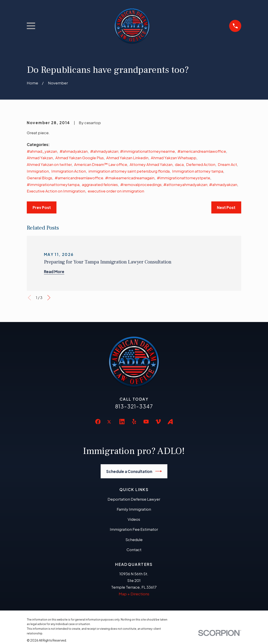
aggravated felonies (100, 184)
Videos (134, 519)
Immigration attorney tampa (198, 171)
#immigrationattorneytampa (53, 184)
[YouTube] (146, 422)
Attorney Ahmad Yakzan (151, 164)
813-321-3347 (134, 406)
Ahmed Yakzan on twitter (49, 164)
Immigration (38, 171)
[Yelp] (134, 422)
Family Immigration (134, 509)
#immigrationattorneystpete (184, 178)
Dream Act (227, 164)
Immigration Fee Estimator (134, 529)
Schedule (134, 539)
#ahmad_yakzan (42, 151)
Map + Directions (134, 594)
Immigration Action (69, 171)
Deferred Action (201, 164)
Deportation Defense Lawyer (134, 499)
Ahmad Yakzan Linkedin (127, 158)
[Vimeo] (158, 422)
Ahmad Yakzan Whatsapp (174, 158)
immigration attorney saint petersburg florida (129, 171)
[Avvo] (170, 422)
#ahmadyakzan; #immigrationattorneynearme (133, 151)
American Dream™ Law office (101, 164)
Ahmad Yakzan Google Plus (80, 158)
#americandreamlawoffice (202, 151)
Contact (134, 550)
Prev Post (42, 207)
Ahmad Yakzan (40, 158)
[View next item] (49, 298)
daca (179, 164)
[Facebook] (98, 422)
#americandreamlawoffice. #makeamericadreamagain (105, 178)
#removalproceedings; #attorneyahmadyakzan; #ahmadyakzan (179, 184)
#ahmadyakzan (74, 151)
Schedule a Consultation (134, 471)
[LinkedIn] (122, 422)
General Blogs (39, 178)
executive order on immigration (116, 191)
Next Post (226, 207)
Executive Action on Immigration (56, 191)
